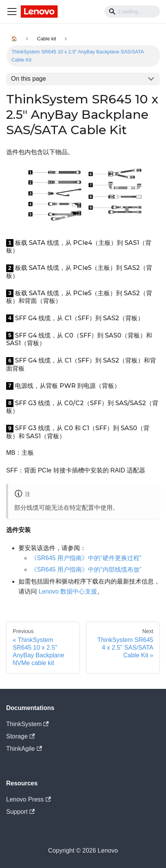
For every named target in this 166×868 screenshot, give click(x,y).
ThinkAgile (24, 749)
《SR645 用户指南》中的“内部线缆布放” (86, 570)
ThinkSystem (27, 724)
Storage (20, 736)
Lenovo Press (28, 799)
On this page (29, 79)
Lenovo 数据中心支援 (68, 591)
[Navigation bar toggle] (12, 12)
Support (20, 812)
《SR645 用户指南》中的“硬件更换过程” (86, 558)
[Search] (132, 12)
